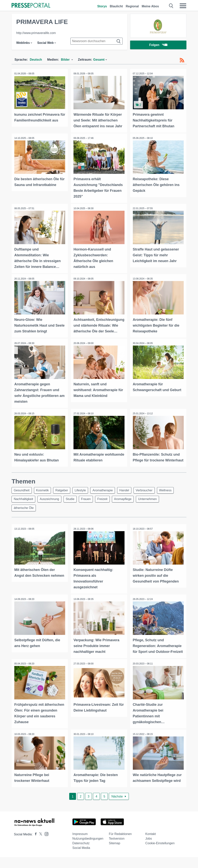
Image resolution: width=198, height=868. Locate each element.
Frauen (89, 510)
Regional (132, 6)
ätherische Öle (24, 519)
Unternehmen (153, 510)
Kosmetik (44, 501)
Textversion (117, 849)
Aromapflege (127, 510)
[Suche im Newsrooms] (96, 41)
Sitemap (115, 854)
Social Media (81, 859)
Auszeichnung (51, 510)
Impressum (80, 845)
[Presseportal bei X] (40, 845)
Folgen (158, 45)
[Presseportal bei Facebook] (35, 845)
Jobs (149, 849)
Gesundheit (22, 501)
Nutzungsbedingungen (88, 849)
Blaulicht (116, 6)
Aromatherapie (106, 501)
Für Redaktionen (120, 845)
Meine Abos (150, 6)
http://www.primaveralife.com (36, 33)
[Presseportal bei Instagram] (45, 845)
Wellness (171, 501)
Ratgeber (64, 501)
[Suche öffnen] (171, 6)
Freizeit (106, 510)
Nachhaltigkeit (24, 510)
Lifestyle (83, 501)
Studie (72, 510)
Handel (129, 501)
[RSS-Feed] (182, 60)
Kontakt (151, 845)
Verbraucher (149, 501)
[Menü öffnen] (183, 6)
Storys (102, 6)
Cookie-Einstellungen (160, 854)
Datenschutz (81, 854)
